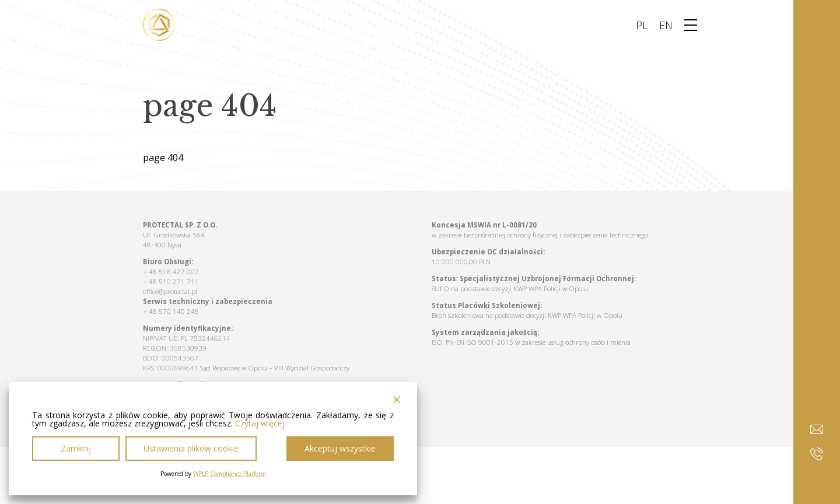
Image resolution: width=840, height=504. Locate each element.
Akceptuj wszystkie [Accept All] (340, 448)
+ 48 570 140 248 (171, 311)
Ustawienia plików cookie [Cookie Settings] (191, 448)
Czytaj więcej (260, 423)
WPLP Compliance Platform (230, 474)
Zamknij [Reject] (76, 448)
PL (642, 25)
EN (666, 25)
